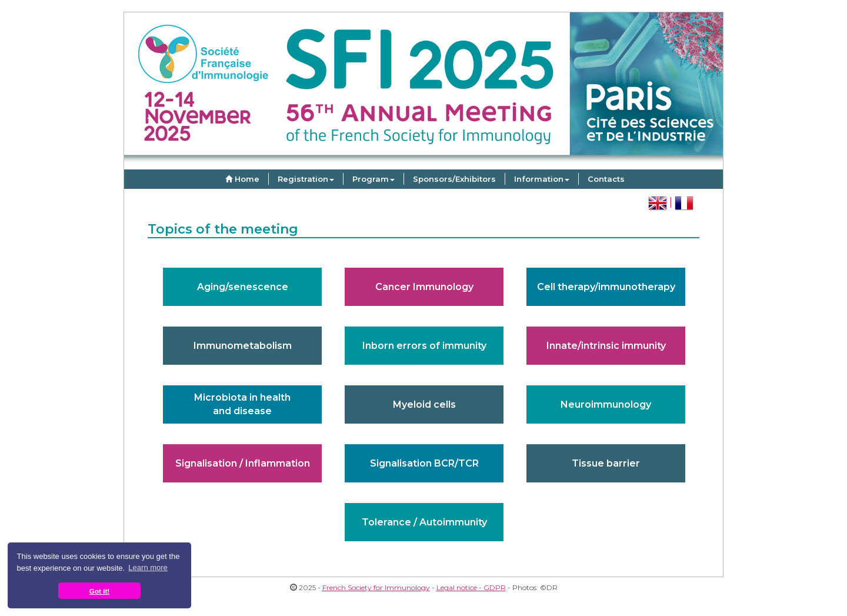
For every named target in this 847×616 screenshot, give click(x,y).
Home (241, 179)
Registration (306, 179)
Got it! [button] (99, 591)
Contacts (606, 179)
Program (374, 179)
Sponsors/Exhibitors (454, 179)
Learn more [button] (148, 567)
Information (542, 179)
